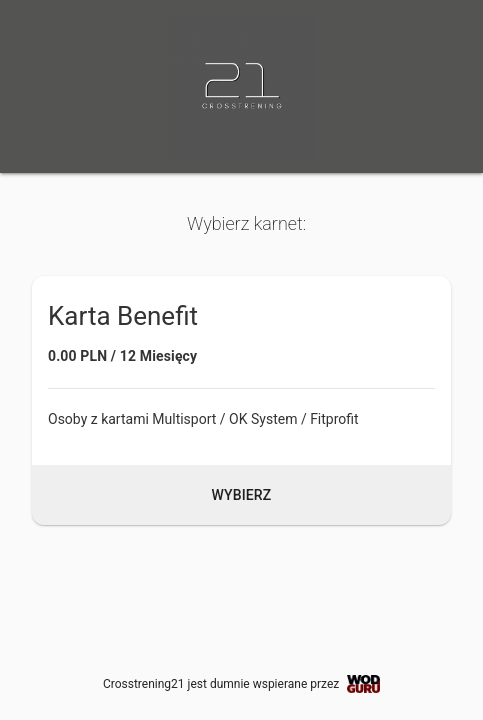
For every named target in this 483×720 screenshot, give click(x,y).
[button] (241, 400)
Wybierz (242, 495)
